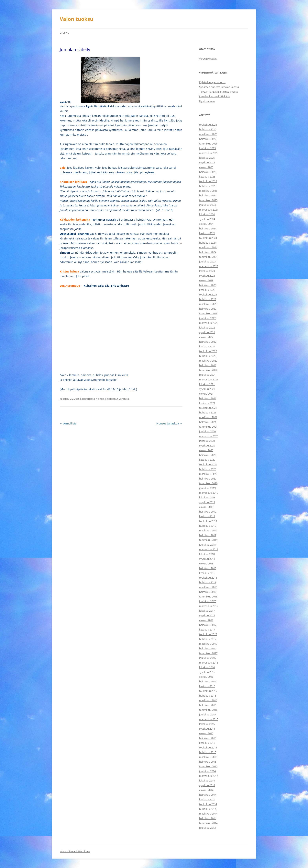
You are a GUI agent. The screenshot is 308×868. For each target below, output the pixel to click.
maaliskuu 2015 (208, 757)
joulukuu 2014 (207, 771)
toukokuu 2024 (208, 238)
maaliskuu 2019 (208, 530)
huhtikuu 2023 (208, 299)
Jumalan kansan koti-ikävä (214, 96)
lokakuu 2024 (207, 214)
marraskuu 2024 (209, 210)
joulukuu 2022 (207, 318)
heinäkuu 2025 (208, 172)
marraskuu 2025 (209, 153)
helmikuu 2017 (208, 648)
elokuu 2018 (206, 563)
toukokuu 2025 (208, 181)
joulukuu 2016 (207, 658)
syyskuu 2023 (207, 276)
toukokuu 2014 (208, 804)
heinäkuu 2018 (208, 568)
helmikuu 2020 (208, 479)
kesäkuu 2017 (207, 630)
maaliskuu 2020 (208, 474)
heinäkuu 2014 (208, 795)
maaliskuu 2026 (208, 134)
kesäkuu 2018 (207, 573)
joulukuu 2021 (207, 375)
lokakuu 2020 (207, 441)
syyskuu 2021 (207, 389)
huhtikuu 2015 (208, 752)
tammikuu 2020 (208, 483)
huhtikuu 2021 (208, 412)
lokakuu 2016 (207, 667)
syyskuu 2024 (207, 219)
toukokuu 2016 (208, 691)
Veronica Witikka (208, 59)
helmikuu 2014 (208, 818)
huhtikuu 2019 (208, 526)
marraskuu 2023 (209, 266)
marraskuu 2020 (209, 436)
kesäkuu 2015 (207, 743)
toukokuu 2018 (208, 578)
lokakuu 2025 (207, 158)
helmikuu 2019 (208, 535)
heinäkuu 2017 (208, 625)
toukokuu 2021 (208, 408)
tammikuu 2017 (208, 653)
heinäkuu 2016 (208, 681)
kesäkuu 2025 (207, 177)
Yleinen (100, 399)
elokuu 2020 (206, 450)
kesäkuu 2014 (207, 799)
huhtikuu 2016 (208, 696)
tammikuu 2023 (208, 313)
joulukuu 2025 (207, 148)
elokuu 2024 (206, 224)
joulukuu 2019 (207, 488)
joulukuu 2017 (207, 601)
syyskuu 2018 (207, 559)
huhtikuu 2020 (208, 469)
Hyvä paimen (207, 101)
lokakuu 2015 (207, 724)
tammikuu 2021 (208, 427)
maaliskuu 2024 (208, 247)
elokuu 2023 (206, 280)
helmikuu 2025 (208, 195)
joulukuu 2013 (207, 828)
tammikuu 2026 (208, 144)
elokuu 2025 (206, 167)
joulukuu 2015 (207, 714)
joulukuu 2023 (207, 261)
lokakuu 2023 (207, 271)
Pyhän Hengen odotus (212, 82)
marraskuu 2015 (209, 719)
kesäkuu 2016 (207, 686)
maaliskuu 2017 (208, 644)
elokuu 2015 (206, 733)
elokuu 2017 (206, 620)
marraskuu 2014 (209, 776)
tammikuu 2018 (208, 596)
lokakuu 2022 (207, 328)
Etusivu (65, 33)
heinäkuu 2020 (208, 455)
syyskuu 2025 (207, 162)
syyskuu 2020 (207, 446)
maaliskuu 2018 (208, 587)
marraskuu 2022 (209, 323)
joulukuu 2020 (207, 431)
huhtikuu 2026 (208, 129)
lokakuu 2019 (207, 497)
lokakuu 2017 (207, 611)
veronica (124, 399)
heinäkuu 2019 (208, 512)
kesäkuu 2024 (207, 233)
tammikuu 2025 (208, 200)
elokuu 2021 (206, 394)
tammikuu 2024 (208, 257)
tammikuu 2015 (208, 766)
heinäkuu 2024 (208, 228)
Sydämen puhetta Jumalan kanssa (219, 87)
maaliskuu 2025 (208, 191)
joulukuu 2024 (207, 205)
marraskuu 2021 (209, 379)
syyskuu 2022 (207, 332)
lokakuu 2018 (207, 554)
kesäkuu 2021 (207, 403)
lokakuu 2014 (207, 781)
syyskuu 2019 (207, 502)
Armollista (68, 423)
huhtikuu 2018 (208, 582)
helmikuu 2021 (208, 422)
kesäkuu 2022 (207, 346)
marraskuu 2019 (209, 493)
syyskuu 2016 (207, 672)
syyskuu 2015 (207, 729)
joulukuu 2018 (207, 545)
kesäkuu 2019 (207, 516)
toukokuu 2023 (208, 295)
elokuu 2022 (206, 337)
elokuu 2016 (206, 677)
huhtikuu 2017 (208, 639)
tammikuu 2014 (208, 823)
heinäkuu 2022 (208, 342)
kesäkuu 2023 (207, 290)
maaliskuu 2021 (208, 417)
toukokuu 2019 (208, 521)
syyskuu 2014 (207, 785)
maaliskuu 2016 (208, 700)
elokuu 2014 (206, 790)
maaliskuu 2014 (208, 814)
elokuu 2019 (206, 507)
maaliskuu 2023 (208, 304)
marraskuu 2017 (209, 606)
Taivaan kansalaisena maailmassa (219, 92)
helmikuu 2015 (208, 762)
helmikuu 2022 (208, 365)
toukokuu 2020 (208, 464)
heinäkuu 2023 (208, 285)
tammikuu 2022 (208, 370)
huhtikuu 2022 (208, 356)
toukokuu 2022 (208, 351)
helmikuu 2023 (208, 309)
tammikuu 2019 (208, 540)
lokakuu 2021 (207, 384)
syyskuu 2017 (207, 615)
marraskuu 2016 (209, 663)
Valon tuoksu (77, 19)
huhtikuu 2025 (208, 186)
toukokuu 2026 (208, 125)
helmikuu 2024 (208, 252)
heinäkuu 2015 (208, 738)
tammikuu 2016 (208, 710)
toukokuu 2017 (208, 634)
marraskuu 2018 (209, 549)
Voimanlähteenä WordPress (75, 851)
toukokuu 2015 (208, 747)
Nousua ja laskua (169, 423)
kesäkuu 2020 (207, 460)
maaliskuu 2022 (208, 361)
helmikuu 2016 (208, 705)
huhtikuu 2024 (208, 243)
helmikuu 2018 (208, 592)
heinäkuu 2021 (208, 398)
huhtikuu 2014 (208, 809)
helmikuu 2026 (208, 139)
